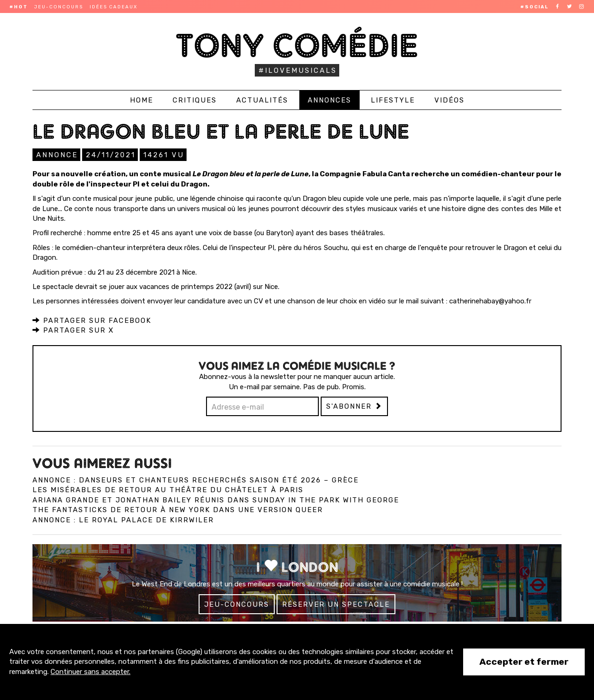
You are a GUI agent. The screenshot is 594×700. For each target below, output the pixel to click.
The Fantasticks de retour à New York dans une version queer (178, 510)
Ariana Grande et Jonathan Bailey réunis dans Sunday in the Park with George (216, 500)
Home (142, 100)
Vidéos (449, 100)
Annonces (329, 100)
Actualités (262, 100)
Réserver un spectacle (336, 604)
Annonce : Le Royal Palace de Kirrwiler (123, 520)
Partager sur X (73, 330)
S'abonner (354, 406)
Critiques (195, 100)
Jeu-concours (59, 7)
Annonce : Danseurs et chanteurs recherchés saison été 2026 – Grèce (196, 480)
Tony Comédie (297, 45)
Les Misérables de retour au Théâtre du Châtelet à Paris (168, 490)
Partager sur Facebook (92, 321)
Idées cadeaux (113, 7)
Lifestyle (393, 100)
